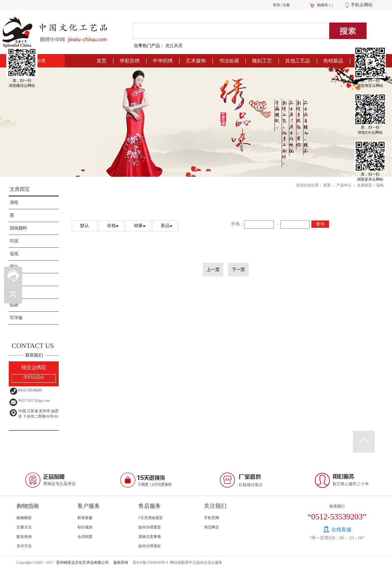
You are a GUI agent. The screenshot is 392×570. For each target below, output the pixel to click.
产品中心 (344, 185)
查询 (320, 224)
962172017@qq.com (34, 400)
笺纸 (14, 254)
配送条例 (24, 537)
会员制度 (85, 537)
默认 (85, 226)
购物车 (323, 5)
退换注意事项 (150, 537)
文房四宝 (20, 189)
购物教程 (24, 518)
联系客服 (85, 518)
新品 (165, 226)
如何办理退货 (150, 527)
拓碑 (14, 305)
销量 (138, 226)
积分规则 (85, 527)
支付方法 (24, 546)
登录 (276, 5)
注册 (286, 5)
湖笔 (14, 203)
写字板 (16, 318)
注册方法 (24, 527)
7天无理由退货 (151, 518)
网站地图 (176, 563)
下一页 (238, 270)
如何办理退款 (150, 546)
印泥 (14, 241)
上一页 (213, 270)
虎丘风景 (174, 46)
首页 (102, 61)
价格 (112, 226)
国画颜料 (18, 228)
